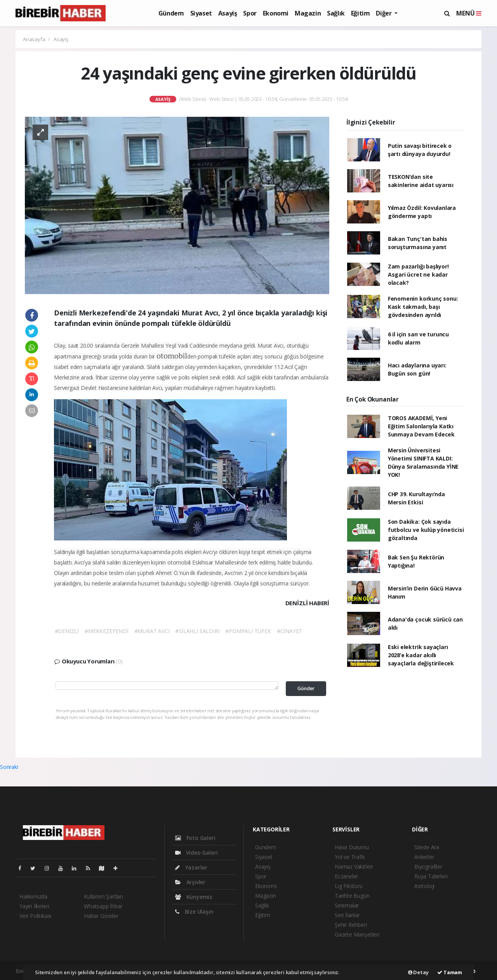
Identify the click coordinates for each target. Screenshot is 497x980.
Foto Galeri (195, 838)
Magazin (308, 13)
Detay (418, 972)
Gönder (306, 688)
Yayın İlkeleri (34, 906)
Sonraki (9, 767)
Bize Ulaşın (194, 912)
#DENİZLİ (67, 631)
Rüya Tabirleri (431, 876)
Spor (250, 13)
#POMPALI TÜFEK (248, 631)
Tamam (450, 972)
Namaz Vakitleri (354, 867)
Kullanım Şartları (103, 896)
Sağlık (336, 13)
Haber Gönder (101, 916)
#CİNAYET (289, 631)
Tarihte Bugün (352, 896)
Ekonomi (276, 13)
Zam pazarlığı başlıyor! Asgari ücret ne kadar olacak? (418, 274)
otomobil (172, 356)
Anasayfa (35, 39)
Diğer (384, 13)
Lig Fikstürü (349, 886)
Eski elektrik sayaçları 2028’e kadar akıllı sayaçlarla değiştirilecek (421, 655)
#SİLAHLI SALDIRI (197, 631)
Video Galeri (196, 853)
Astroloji (424, 886)
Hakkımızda (33, 896)
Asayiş (228, 13)
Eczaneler (346, 876)
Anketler (424, 857)
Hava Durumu (352, 847)
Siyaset (201, 13)
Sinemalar (347, 905)
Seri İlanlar (347, 915)
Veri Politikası (35, 916)
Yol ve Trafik (350, 857)
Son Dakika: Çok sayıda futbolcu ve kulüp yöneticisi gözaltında (426, 530)
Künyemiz (194, 897)
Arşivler (190, 882)
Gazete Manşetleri (357, 934)
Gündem (171, 13)
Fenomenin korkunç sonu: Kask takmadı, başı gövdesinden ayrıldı (423, 307)
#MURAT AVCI (152, 631)
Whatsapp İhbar (103, 906)
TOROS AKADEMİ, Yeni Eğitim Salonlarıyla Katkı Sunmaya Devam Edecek (421, 426)
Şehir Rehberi (351, 925)
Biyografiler (428, 867)
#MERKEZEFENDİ (107, 631)
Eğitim (361, 13)
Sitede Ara (427, 847)
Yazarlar (191, 867)
